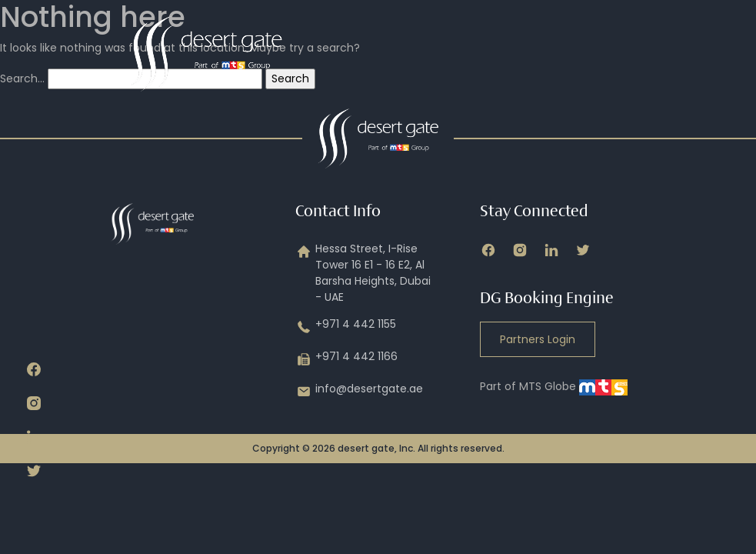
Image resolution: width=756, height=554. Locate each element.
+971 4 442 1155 (346, 327)
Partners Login (538, 339)
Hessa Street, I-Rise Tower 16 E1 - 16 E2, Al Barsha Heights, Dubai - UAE (363, 273)
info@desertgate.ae (359, 392)
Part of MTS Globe (554, 386)
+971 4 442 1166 (346, 359)
